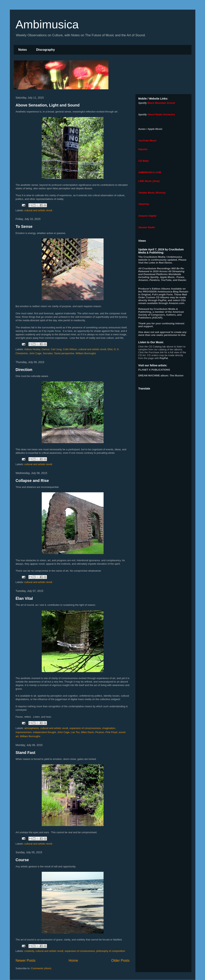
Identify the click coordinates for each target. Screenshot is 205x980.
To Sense (24, 226)
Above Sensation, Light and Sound (48, 105)
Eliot (110, 349)
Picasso (100, 732)
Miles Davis (87, 732)
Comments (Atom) (41, 968)
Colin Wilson (70, 349)
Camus (46, 349)
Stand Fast (26, 753)
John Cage (35, 353)
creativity (29, 951)
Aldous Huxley (32, 349)
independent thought (45, 732)
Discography (46, 50)
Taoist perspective (64, 353)
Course (22, 860)
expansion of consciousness (85, 728)
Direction (24, 370)
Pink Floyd (111, 732)
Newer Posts (26, 961)
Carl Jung (56, 349)
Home (73, 961)
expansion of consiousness (80, 951)
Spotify (143, 103)
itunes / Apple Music (150, 129)
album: (161, 376)
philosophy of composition (111, 951)
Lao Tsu (75, 732)
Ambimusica (47, 24)
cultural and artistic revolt (38, 210)
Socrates (48, 353)
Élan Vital (24, 598)
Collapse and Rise (32, 481)
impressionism (24, 732)
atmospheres (32, 728)
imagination (109, 728)
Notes (23, 50)
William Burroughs (86, 353)
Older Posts (120, 961)
